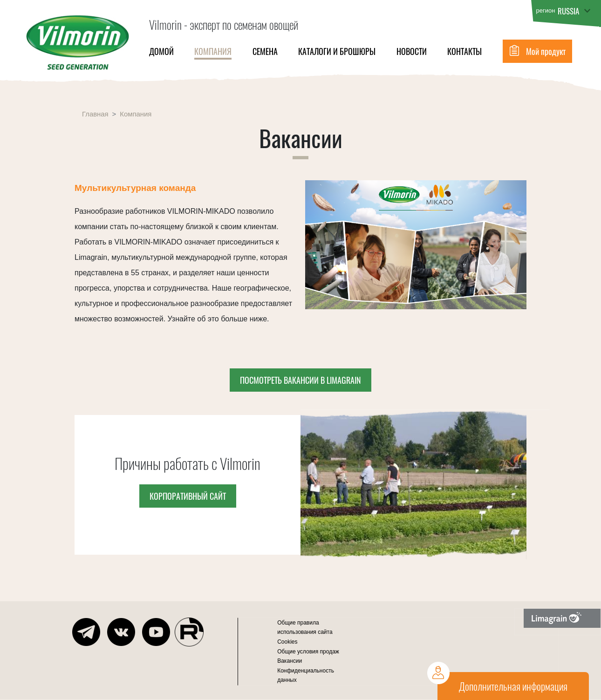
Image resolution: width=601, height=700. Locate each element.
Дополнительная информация (513, 686)
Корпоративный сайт (188, 496)
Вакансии (290, 661)
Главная (95, 114)
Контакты (464, 51)
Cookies (287, 642)
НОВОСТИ (412, 51)
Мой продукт (546, 51)
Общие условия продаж (308, 652)
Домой (161, 51)
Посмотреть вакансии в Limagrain (300, 380)
